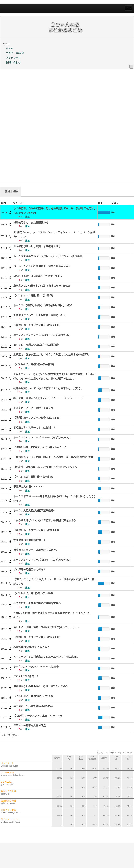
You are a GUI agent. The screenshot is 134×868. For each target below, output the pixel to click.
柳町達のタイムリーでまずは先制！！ (35, 428)
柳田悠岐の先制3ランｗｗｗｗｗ (32, 647)
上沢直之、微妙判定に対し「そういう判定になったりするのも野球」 (52, 354)
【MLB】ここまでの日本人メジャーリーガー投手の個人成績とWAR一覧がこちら (54, 581)
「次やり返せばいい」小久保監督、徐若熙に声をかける (45, 520)
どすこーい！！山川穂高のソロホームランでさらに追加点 (46, 657)
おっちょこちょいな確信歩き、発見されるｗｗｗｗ (42, 266)
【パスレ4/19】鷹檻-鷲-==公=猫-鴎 (33, 296)
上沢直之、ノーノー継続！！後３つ (33, 408)
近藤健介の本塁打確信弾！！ (30, 540)
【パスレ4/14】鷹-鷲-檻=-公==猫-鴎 (33, 696)
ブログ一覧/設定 (13, 53)
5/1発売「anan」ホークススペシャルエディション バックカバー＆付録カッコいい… (54, 234)
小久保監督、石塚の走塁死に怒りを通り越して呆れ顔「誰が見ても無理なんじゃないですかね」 (55, 210)
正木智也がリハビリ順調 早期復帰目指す (37, 246)
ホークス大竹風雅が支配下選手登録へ (35, 510)
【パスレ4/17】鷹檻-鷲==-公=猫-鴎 (33, 477)
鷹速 (113, 212)
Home (8, 48)
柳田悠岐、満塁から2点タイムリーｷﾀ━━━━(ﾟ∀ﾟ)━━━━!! (48, 398)
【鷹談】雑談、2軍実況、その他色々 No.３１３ (40, 447)
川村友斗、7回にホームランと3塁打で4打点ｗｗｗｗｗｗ (45, 467)
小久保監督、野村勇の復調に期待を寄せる (37, 603)
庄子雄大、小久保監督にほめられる (33, 706)
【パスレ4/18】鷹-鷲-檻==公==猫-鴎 (34, 364)
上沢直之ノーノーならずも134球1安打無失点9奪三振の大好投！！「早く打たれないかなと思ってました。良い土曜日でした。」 (54, 376)
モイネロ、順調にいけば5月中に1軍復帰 (36, 345)
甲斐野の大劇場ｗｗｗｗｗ (28, 487)
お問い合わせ (12, 62)
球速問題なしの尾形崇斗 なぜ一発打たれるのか (41, 686)
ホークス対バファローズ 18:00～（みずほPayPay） (43, 437)
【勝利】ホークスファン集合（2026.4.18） (38, 418)
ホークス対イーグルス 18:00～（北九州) (36, 666)
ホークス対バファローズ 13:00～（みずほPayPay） (43, 335)
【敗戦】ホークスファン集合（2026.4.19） (38, 325)
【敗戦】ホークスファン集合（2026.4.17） (38, 530)
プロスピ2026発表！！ (26, 676)
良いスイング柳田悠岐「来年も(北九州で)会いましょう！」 (47, 627)
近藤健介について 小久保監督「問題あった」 (40, 315)
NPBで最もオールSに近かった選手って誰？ (38, 276)
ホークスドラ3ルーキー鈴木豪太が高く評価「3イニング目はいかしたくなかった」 (55, 499)
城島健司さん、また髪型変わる (31, 222)
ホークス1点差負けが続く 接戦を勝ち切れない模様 (43, 305)
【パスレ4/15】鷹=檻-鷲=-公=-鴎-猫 (33, 593)
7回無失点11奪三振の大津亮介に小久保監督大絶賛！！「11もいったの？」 (52, 615)
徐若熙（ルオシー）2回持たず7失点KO (35, 550)
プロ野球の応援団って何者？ (30, 569)
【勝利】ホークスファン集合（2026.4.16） (38, 637)
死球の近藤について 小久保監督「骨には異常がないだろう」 (48, 388)
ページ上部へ (9, 735)
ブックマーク (12, 58)
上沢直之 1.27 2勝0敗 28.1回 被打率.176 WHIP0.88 (42, 286)
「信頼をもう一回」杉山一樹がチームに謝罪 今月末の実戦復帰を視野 (53, 457)
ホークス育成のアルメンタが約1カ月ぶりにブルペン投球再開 (48, 256)
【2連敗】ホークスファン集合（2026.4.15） (38, 716)
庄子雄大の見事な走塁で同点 (30, 725)
